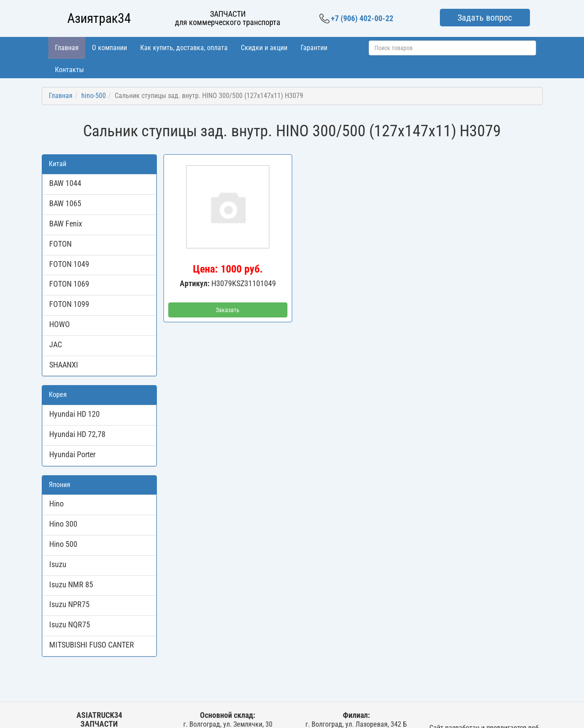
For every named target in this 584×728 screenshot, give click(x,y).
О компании (109, 48)
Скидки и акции (264, 48)
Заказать (228, 310)
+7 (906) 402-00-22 (356, 18)
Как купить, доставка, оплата (184, 48)
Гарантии (314, 48)
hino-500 (94, 96)
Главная (67, 48)
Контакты (69, 70)
